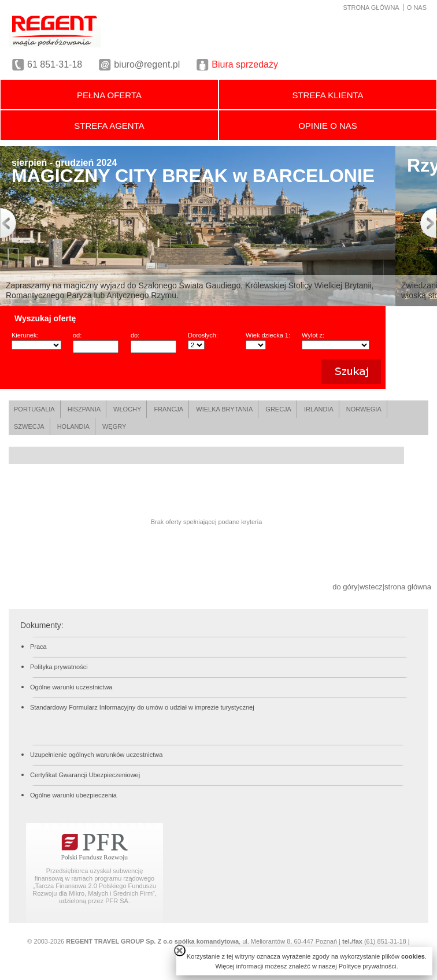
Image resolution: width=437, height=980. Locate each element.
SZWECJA (29, 426)
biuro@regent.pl (147, 64)
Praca (38, 647)
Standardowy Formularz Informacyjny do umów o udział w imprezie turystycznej (142, 707)
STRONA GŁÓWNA (371, 8)
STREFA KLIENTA (327, 95)
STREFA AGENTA (109, 126)
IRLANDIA (319, 409)
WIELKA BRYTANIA (224, 409)
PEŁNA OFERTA (109, 95)
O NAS (417, 8)
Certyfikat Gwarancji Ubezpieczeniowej (85, 775)
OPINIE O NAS (328, 126)
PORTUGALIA (34, 409)
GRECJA (278, 409)
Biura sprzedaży (245, 64)
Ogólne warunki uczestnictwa (71, 687)
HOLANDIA (73, 426)
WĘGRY (114, 426)
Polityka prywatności (59, 667)
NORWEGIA (364, 409)
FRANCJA (168, 409)
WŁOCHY (127, 409)
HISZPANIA (84, 409)
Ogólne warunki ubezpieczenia (73, 795)
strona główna (408, 587)
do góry (345, 587)
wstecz (371, 587)
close (180, 951)
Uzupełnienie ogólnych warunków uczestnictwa (96, 755)
